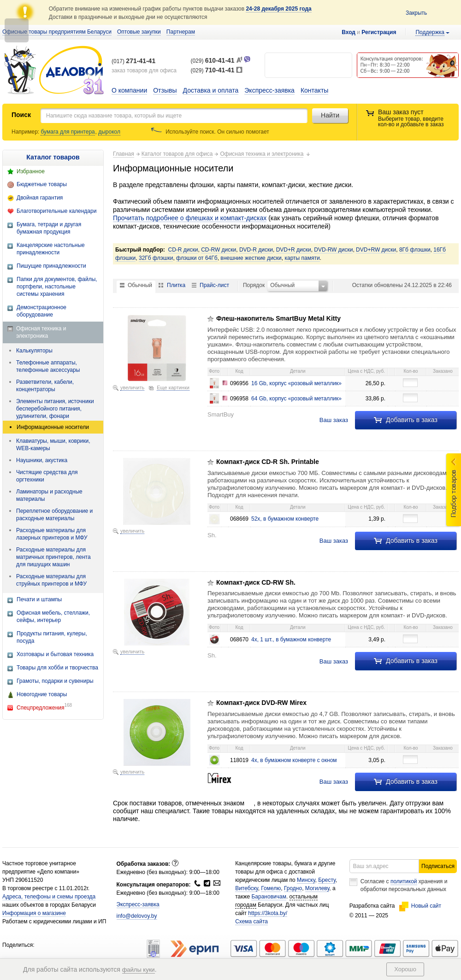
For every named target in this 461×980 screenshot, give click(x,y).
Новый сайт (420, 906)
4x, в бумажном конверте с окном (294, 760)
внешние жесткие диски (251, 258)
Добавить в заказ (406, 420)
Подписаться (438, 866)
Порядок (254, 285)
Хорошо (405, 969)
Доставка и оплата (211, 90)
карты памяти (302, 258)
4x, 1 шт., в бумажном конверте (291, 640)
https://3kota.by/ (268, 913)
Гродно (293, 888)
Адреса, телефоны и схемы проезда (49, 897)
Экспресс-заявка (269, 90)
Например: (26, 132)
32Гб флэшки (156, 258)
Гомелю (271, 888)
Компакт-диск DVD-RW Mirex (261, 703)
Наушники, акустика (42, 460)
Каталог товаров (53, 157)
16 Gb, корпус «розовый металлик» (296, 383)
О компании (129, 90)
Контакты (314, 90)
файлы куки (139, 970)
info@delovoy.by (137, 916)
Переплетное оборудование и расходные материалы (54, 515)
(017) (133, 61)
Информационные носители (53, 427)
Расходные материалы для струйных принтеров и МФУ (51, 580)
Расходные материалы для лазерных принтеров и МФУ (52, 534)
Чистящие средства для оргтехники (47, 476)
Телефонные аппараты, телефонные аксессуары (48, 366)
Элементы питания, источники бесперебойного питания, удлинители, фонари (55, 409)
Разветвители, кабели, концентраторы (45, 386)
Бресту (327, 880)
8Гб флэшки (415, 250)
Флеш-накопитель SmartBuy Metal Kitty (278, 318)
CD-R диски (183, 250)
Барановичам (269, 897)
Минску (306, 880)
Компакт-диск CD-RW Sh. (256, 582)
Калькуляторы (34, 351)
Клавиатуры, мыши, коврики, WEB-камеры (53, 445)
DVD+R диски (294, 250)
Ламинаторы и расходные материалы (49, 495)
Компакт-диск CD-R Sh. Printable (268, 462)
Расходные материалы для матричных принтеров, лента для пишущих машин (53, 557)
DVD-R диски (256, 250)
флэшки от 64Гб (197, 258)
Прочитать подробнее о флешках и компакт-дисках (190, 218)
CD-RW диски (219, 250)
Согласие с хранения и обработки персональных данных (404, 885)
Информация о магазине (34, 913)
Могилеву (317, 888)
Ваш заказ (334, 420)
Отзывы (165, 90)
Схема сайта (251, 921)
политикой (404, 881)
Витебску (247, 888)
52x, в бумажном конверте (285, 519)
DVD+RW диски (376, 250)
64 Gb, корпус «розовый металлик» (296, 399)
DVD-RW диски (333, 250)
